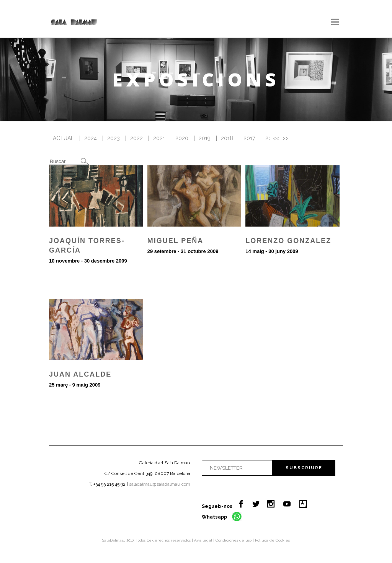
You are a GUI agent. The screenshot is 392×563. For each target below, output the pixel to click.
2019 (205, 138)
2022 (136, 138)
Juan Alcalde (80, 374)
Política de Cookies (272, 540)
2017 (249, 138)
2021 (159, 138)
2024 (91, 138)
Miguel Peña (176, 241)
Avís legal (204, 540)
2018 (227, 138)
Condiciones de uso (234, 540)
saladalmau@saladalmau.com (160, 484)
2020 (182, 138)
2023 (114, 138)
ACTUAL (63, 138)
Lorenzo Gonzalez (288, 241)
